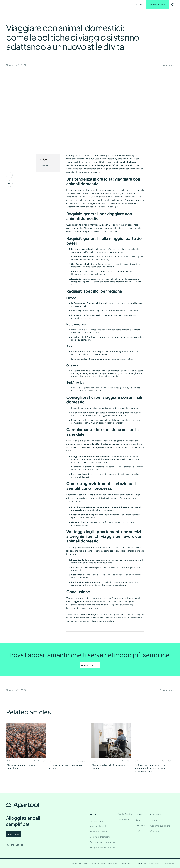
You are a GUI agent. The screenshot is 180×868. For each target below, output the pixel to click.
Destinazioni (48, 4)
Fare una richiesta (158, 4)
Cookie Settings (140, 863)
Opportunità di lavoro (160, 826)
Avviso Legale (113, 863)
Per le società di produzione (103, 842)
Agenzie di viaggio (99, 826)
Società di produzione (100, 837)
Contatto (77, 4)
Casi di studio (142, 825)
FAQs (138, 831)
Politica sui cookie (98, 863)
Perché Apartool (125, 814)
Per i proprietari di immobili (102, 847)
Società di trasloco (99, 831)
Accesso (140, 4)
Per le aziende (96, 821)
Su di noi (154, 820)
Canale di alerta (126, 863)
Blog (138, 820)
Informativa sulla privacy (80, 863)
